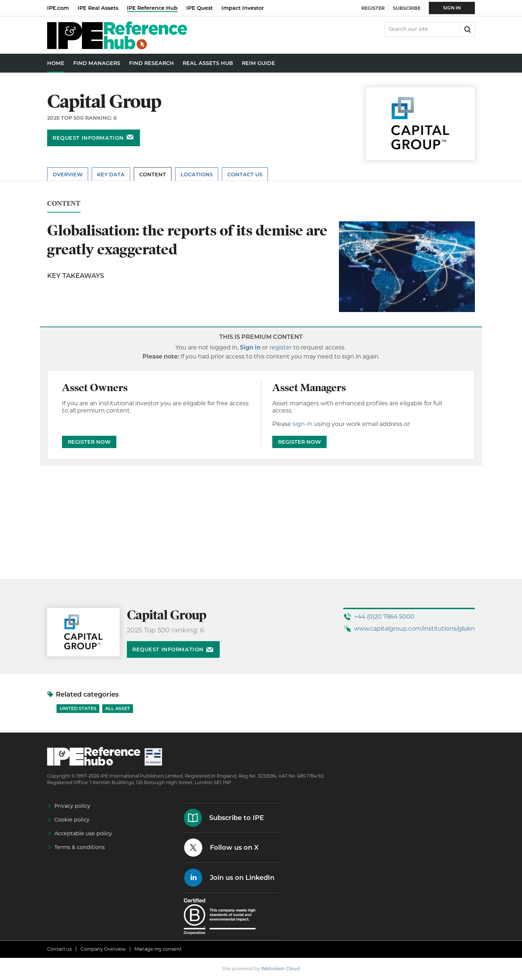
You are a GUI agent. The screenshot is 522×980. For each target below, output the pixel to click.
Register (373, 8)
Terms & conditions (80, 847)
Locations (197, 175)
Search (467, 29)
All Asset (118, 708)
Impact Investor (243, 8)
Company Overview (103, 949)
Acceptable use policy (83, 833)
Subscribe (407, 8)
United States (78, 708)
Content (153, 175)
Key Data (111, 175)
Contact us (59, 949)
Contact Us (245, 175)
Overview (68, 175)
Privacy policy (72, 806)
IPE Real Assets (98, 8)
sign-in (303, 424)
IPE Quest (200, 8)
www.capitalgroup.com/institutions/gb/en (415, 629)
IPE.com (58, 8)
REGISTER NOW (89, 442)
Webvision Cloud (280, 969)
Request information (88, 138)
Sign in (250, 347)
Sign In (452, 8)
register (281, 347)
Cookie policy (72, 820)
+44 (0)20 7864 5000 (384, 617)
